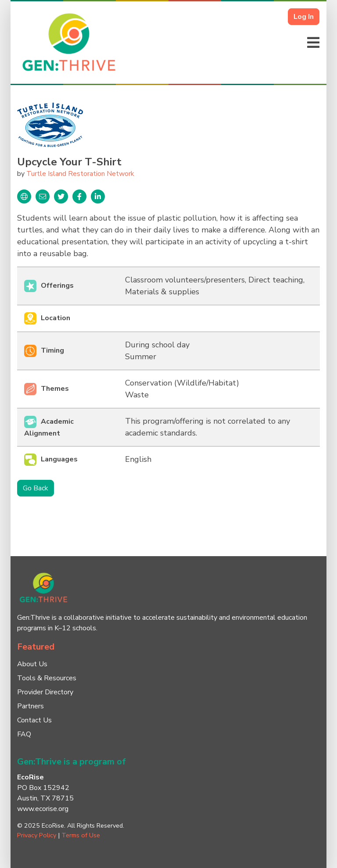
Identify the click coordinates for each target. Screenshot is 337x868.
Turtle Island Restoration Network (80, 174)
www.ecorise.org (43, 809)
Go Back (36, 488)
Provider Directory (45, 692)
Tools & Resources (47, 678)
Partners (30, 706)
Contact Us (34, 720)
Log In (304, 17)
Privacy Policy (37, 835)
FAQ (24, 734)
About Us (32, 664)
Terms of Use (81, 835)
